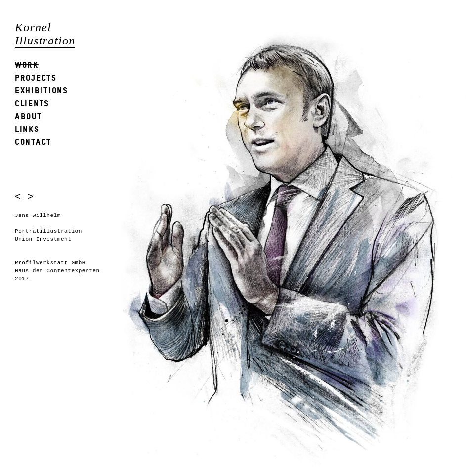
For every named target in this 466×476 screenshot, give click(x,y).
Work (27, 65)
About (28, 116)
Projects (36, 77)
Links (27, 129)
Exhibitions (42, 90)
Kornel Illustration (45, 34)
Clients (32, 103)
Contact (33, 142)
